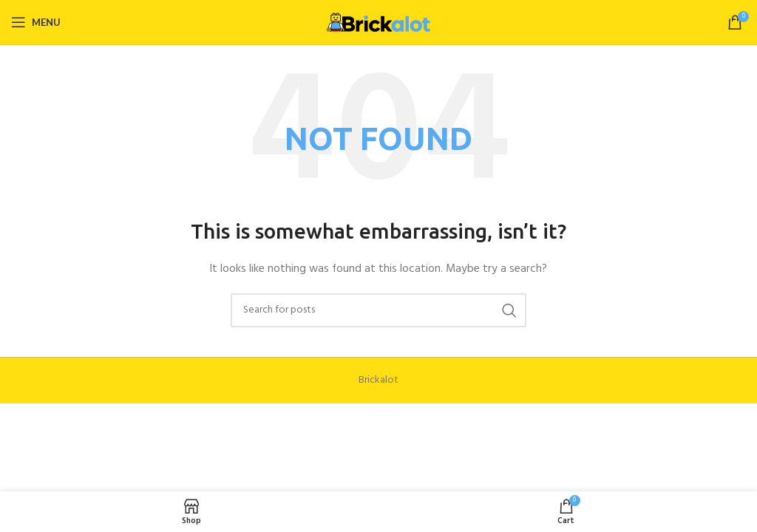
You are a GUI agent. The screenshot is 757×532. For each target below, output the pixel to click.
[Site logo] (378, 22)
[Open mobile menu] (36, 22)
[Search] (378, 310)
